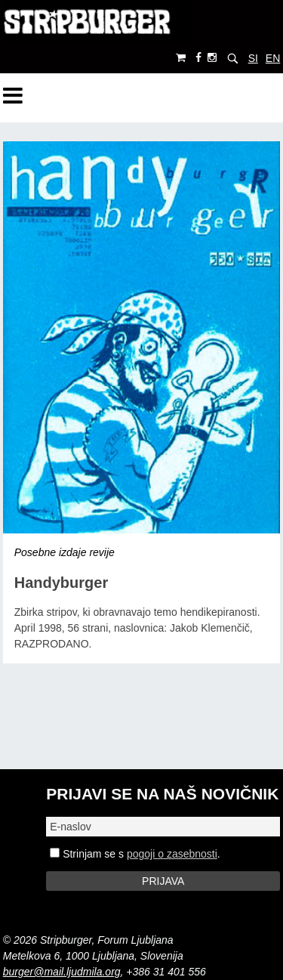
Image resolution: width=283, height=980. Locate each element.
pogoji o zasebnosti (172, 854)
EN (273, 58)
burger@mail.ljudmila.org (62, 972)
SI (253, 58)
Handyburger (61, 583)
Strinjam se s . (135, 854)
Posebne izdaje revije (65, 552)
